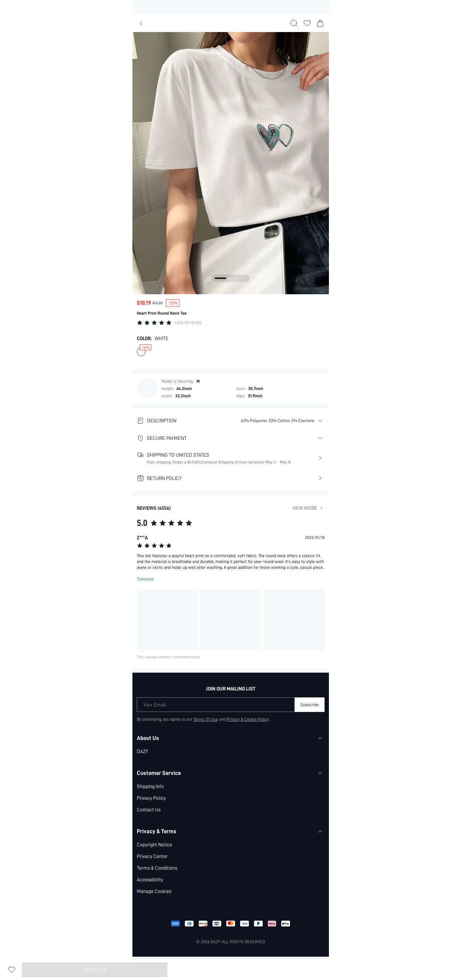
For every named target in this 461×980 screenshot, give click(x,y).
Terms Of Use (205, 719)
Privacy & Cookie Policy (248, 719)
